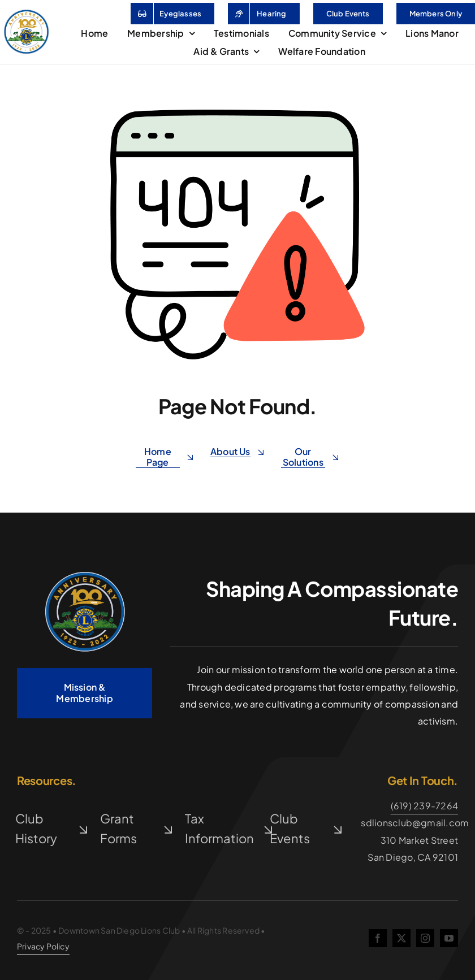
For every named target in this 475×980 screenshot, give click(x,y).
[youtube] (449, 938)
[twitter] (401, 938)
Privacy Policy (43, 946)
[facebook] (378, 938)
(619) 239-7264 (424, 806)
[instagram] (425, 938)
